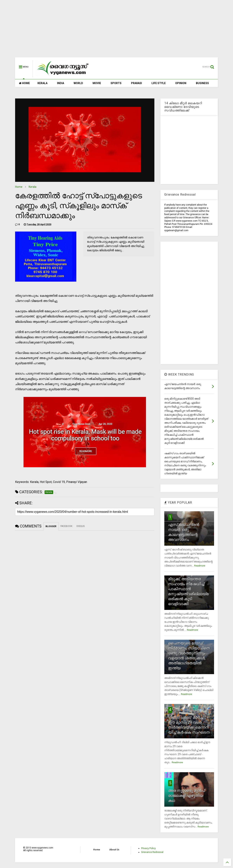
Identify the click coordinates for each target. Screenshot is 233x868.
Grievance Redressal (152, 852)
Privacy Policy (148, 848)
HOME (24, 83)
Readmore (200, 566)
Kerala (33, 187)
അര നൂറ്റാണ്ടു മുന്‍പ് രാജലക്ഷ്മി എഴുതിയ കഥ (186, 796)
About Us (114, 850)
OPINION (181, 83)
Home (19, 187)
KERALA (42, 83)
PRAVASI (136, 83)
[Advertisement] (116, 31)
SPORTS (116, 83)
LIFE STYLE (159, 83)
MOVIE (97, 83)
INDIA (61, 83)
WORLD (78, 83)
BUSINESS (202, 83)
